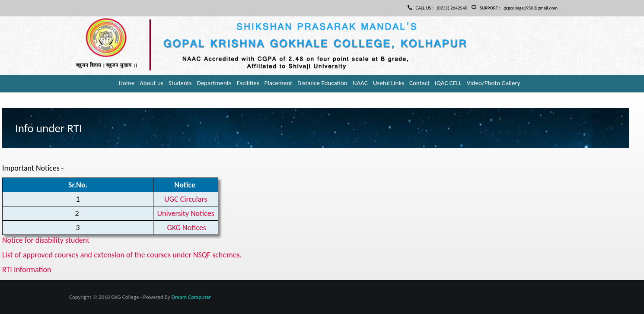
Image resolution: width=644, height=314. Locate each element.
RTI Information (27, 270)
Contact (419, 83)
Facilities (248, 83)
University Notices (186, 213)
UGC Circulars (186, 199)
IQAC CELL (448, 83)
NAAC (360, 83)
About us (151, 83)
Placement (278, 83)
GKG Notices (187, 228)
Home (126, 83)
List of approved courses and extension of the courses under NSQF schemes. (122, 255)
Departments (214, 83)
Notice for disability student (46, 240)
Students (180, 83)
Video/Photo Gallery (494, 83)
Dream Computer (191, 297)
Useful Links (389, 83)
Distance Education (322, 83)
